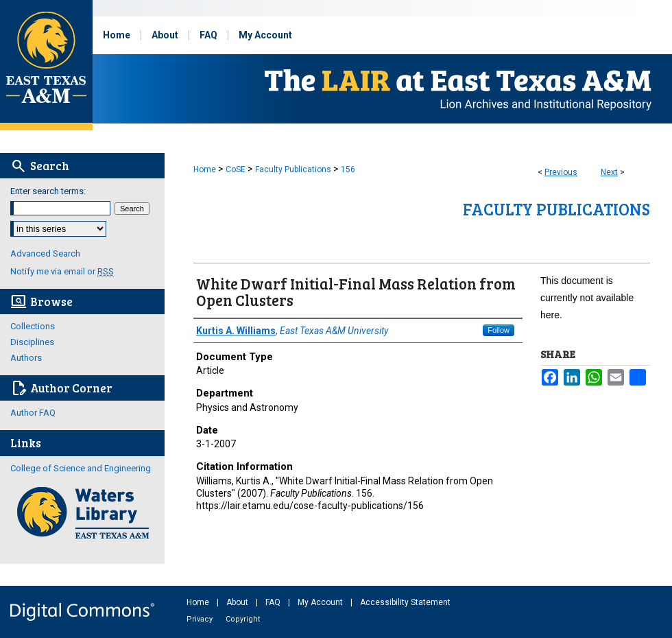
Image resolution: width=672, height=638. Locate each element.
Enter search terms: (48, 191)
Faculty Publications (293, 169)
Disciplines (32, 342)
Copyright (243, 619)
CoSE (236, 169)
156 (348, 169)
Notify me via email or (62, 271)
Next (609, 172)
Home (205, 169)
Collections (33, 326)
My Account (321, 602)
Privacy (201, 619)
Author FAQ (33, 413)
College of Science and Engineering (81, 468)
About (238, 602)
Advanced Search (45, 253)
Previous (561, 172)
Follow (499, 330)
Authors (26, 358)
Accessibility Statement (405, 602)
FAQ (274, 602)
